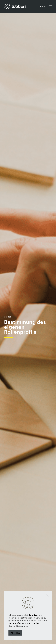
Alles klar (15, 633)
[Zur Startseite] (15, 6)
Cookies (33, 615)
